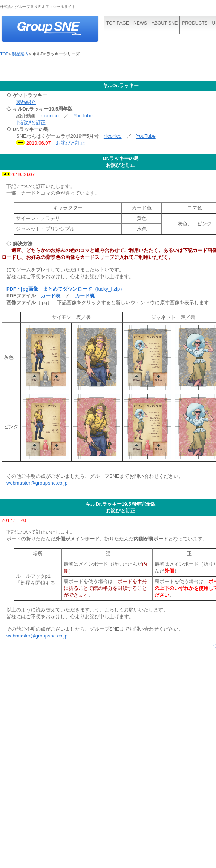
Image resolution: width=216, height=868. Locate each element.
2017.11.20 (14, 520)
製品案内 (20, 54)
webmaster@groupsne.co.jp (37, 483)
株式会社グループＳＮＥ (57, 29)
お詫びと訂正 (31, 122)
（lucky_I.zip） (66, 289)
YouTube (83, 116)
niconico (50, 116)
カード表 (51, 296)
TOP (4, 54)
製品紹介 (26, 102)
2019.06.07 (22, 175)
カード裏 (85, 296)
